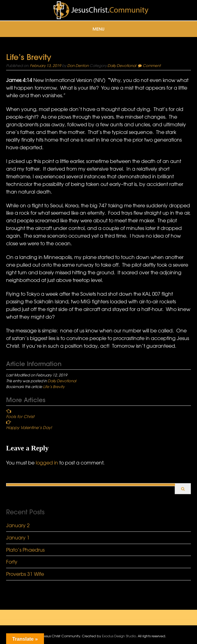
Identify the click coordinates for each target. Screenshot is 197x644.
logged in (47, 463)
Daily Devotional (122, 65)
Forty (12, 562)
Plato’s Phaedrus (25, 550)
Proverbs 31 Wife (25, 574)
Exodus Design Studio (119, 636)
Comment (152, 65)
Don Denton (78, 65)
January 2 (18, 525)
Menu (98, 29)
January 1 (18, 538)
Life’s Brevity (54, 387)
